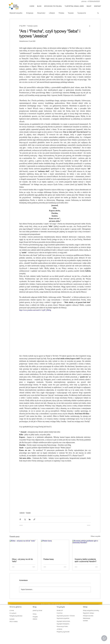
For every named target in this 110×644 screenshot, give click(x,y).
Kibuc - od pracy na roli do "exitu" (22, 560)
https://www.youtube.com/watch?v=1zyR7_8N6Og (35, 310)
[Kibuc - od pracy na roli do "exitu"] (24, 548)
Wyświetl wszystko (16, 13)
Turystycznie (82, 13)
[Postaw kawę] (55, 548)
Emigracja (30, 13)
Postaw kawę (48, 559)
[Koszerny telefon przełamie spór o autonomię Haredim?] (86, 548)
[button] (98, 13)
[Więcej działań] (90, 26)
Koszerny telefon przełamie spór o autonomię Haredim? (85, 560)
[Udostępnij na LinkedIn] (30, 519)
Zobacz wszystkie (96, 536)
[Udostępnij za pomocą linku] (34, 519)
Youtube (71, 13)
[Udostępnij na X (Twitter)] (25, 519)
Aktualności (41, 13)
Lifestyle (52, 13)
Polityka (61, 13)
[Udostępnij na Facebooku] (20, 519)
